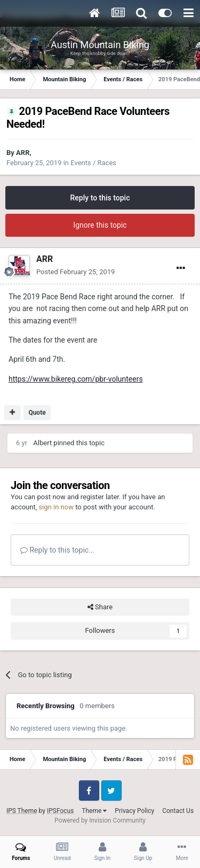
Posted (75, 272)
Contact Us (178, 811)
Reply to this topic (100, 198)
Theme (94, 811)
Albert (42, 443)
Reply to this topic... (57, 550)
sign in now (56, 507)
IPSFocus (60, 811)
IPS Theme (22, 811)
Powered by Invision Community (100, 820)
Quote (37, 413)
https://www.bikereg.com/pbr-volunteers (76, 379)
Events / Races (93, 163)
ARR (23, 153)
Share (100, 607)
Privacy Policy (134, 811)
